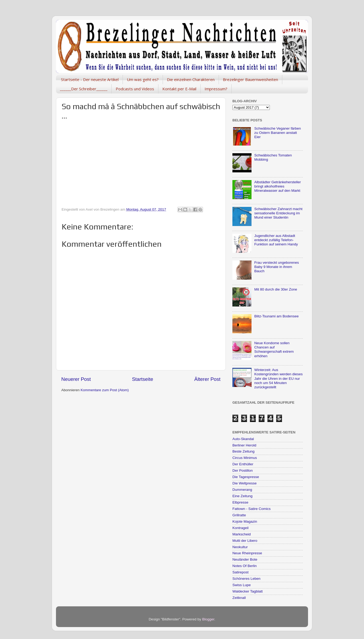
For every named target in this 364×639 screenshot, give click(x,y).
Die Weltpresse (244, 483)
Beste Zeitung (243, 451)
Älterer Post (207, 379)
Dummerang (242, 490)
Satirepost (241, 572)
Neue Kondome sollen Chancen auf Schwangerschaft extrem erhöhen (274, 350)
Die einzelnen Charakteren (191, 79)
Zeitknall (239, 598)
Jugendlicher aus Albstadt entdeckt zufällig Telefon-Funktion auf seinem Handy (276, 240)
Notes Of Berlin (245, 566)
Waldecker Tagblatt (248, 591)
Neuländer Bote (245, 559)
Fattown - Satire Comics (252, 509)
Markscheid (242, 534)
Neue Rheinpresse (247, 553)
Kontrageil (241, 528)
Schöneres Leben (246, 579)
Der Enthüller (243, 464)
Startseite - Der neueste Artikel (90, 79)
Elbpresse (240, 502)
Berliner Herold (244, 445)
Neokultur (240, 547)
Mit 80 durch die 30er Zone (276, 289)
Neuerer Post (76, 379)
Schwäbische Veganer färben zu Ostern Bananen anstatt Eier (278, 133)
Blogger (208, 619)
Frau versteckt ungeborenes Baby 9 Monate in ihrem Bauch (276, 267)
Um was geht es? (143, 79)
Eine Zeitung (242, 496)
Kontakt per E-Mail (179, 89)
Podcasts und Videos (135, 89)
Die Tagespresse (246, 477)
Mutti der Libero (245, 541)
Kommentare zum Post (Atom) (105, 390)
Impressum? (216, 89)
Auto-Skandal (243, 439)
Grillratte (239, 515)
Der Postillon (243, 470)
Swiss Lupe (242, 585)
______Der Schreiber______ (84, 89)
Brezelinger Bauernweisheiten (250, 79)
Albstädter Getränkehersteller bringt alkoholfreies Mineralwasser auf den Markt (278, 186)
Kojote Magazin (245, 521)
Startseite (142, 379)
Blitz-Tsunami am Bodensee (276, 316)
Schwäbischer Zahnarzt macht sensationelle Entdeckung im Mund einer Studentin (278, 213)
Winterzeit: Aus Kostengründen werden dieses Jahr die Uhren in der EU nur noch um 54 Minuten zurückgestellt (278, 378)
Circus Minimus (245, 458)
